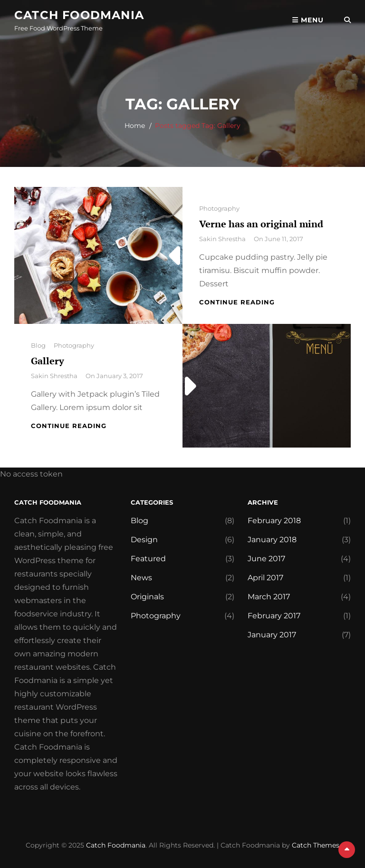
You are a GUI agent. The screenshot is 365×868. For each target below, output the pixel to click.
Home (135, 126)
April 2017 (265, 578)
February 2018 (274, 521)
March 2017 (269, 597)
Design (144, 540)
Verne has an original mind (261, 224)
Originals (147, 597)
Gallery (48, 361)
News (141, 578)
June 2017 (266, 559)
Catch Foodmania (79, 15)
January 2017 (272, 635)
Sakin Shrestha (222, 239)
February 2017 (274, 616)
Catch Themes (316, 845)
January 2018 (272, 540)
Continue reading (237, 302)
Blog (38, 345)
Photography (219, 208)
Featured (148, 559)
